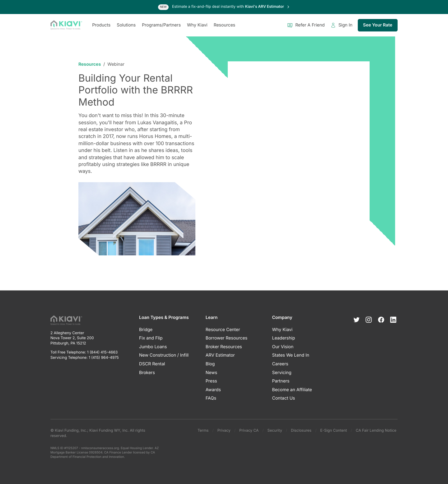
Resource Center (223, 330)
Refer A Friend (306, 25)
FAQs (211, 399)
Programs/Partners (161, 25)
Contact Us (284, 399)
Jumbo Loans (153, 347)
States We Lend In (291, 356)
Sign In (341, 25)
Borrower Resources (226, 338)
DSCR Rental (152, 364)
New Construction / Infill (164, 356)
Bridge (146, 330)
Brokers (147, 373)
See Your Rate (378, 25)
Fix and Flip (151, 338)
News (211, 373)
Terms (203, 430)
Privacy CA (249, 430)
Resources (225, 25)
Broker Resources (224, 347)
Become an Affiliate (292, 390)
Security (275, 430)
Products (101, 25)
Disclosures (301, 430)
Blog (210, 364)
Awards (213, 390)
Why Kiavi (197, 25)
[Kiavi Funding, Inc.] (66, 25)
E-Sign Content (334, 430)
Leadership (284, 338)
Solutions (126, 25)
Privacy (224, 430)
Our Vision (283, 347)
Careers (280, 364)
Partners (281, 381)
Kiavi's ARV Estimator (268, 6)
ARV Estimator (220, 356)
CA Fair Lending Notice (376, 430)
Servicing (282, 373)
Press (211, 381)
